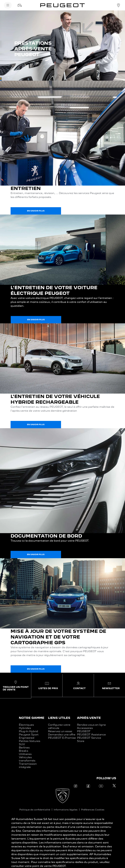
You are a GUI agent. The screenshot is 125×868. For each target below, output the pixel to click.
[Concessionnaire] (118, 5)
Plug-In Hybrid (28, 731)
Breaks (24, 751)
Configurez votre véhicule (59, 726)
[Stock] (20, 5)
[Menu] (8, 5)
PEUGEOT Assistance (91, 735)
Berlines (24, 748)
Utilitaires (25, 754)
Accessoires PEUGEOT (85, 730)
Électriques (26, 725)
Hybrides (25, 728)
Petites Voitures (30, 741)
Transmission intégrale (28, 765)
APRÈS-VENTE (89, 718)
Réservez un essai (60, 731)
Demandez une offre (62, 735)
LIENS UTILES (59, 718)
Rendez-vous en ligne (91, 725)
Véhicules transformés (27, 759)
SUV (22, 744)
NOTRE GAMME (32, 718)
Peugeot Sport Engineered (29, 736)
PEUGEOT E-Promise (62, 738)
